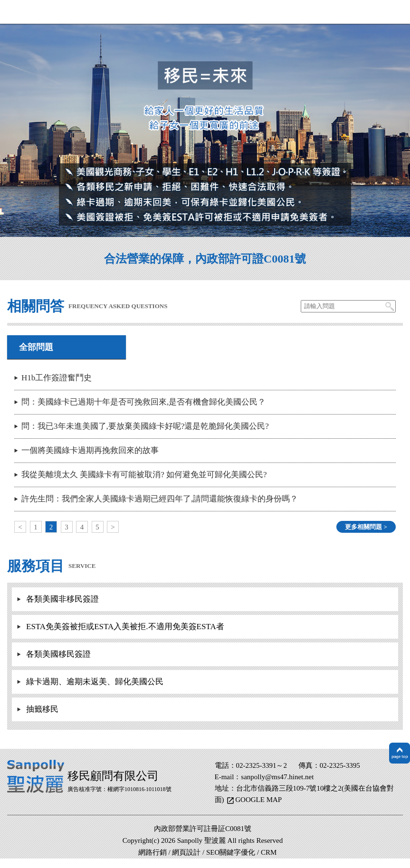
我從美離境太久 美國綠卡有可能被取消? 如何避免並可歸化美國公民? (144, 475)
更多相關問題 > (366, 527)
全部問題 (36, 347)
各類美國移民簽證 (58, 654)
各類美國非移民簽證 (62, 599)
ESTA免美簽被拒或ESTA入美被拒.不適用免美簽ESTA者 (125, 627)
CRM (269, 852)
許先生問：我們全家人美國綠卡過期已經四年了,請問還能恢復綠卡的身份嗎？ (160, 499)
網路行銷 (153, 852)
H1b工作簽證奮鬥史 (57, 378)
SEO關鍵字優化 (231, 852)
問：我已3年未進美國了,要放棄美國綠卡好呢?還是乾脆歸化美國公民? (145, 426)
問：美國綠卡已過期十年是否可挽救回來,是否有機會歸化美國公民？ (143, 402)
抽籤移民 (42, 709)
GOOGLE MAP (258, 800)
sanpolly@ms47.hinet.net (277, 777)
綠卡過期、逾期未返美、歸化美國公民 (95, 682)
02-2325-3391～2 (262, 765)
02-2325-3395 (340, 765)
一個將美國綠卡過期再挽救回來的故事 (90, 450)
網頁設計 (186, 852)
